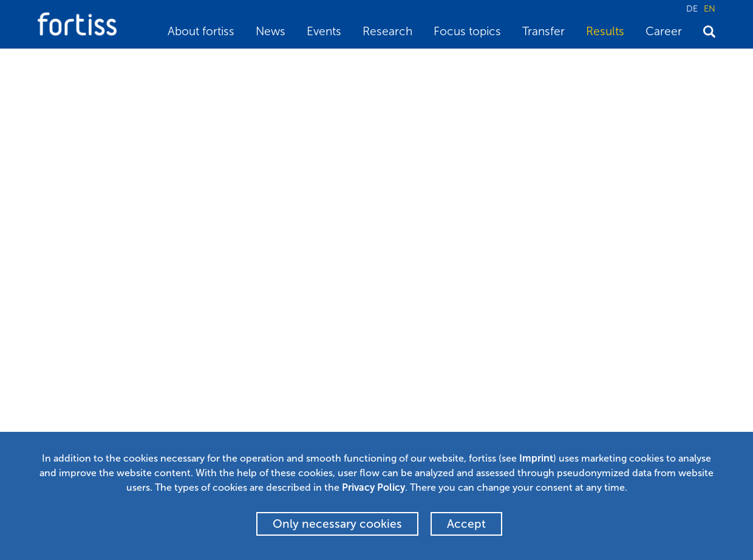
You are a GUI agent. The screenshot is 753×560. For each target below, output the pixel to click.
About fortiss (201, 31)
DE (692, 9)
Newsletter (291, 391)
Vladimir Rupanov (165, 191)
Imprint (536, 458)
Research (387, 31)
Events (324, 31)
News (271, 31)
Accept (466, 524)
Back (133, 282)
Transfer (543, 31)
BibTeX (69, 282)
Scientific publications (162, 64)
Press (280, 427)
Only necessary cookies (337, 524)
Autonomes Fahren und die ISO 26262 (290, 64)
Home (49, 64)
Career (664, 31)
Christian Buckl (264, 191)
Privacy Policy (373, 487)
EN (710, 9)
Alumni (284, 409)
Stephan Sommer (77, 191)
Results (605, 31)
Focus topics (467, 31)
